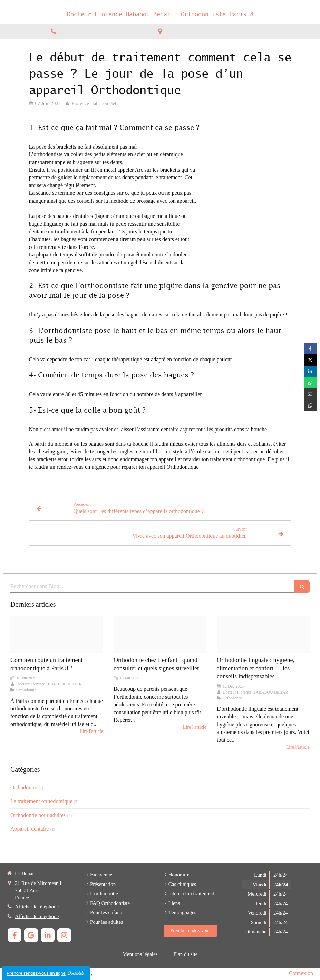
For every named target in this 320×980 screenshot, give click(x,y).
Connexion (301, 973)
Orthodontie (24, 787)
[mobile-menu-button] (267, 31)
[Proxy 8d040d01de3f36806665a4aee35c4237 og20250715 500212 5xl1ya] (263, 635)
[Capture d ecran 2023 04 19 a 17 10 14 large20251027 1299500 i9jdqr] (57, 635)
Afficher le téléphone (37, 907)
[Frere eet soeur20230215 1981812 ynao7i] (160, 635)
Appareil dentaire (30, 829)
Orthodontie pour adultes (38, 815)
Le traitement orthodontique (41, 801)
